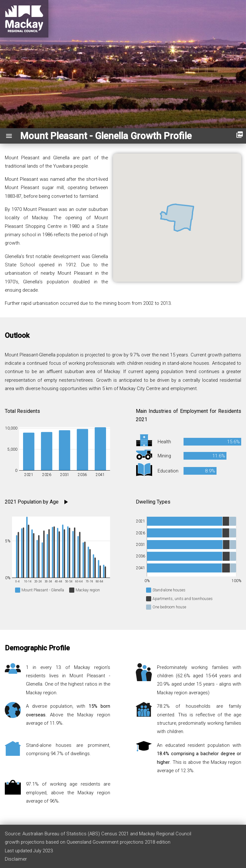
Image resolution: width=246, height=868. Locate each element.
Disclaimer (16, 859)
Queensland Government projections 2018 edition (119, 842)
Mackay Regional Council (165, 834)
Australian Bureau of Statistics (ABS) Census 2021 (76, 834)
